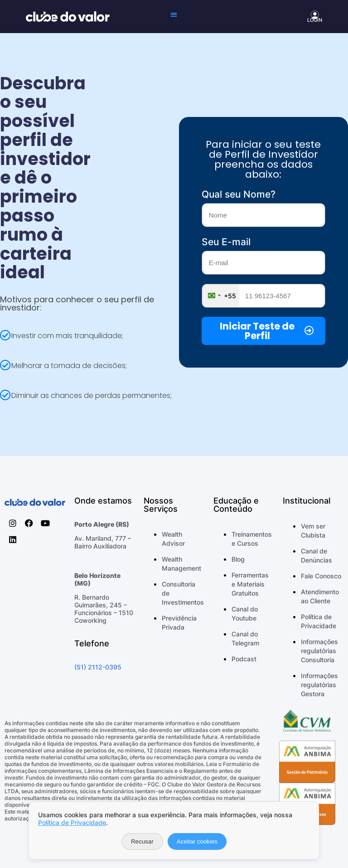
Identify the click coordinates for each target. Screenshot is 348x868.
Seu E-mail (226, 242)
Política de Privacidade (72, 822)
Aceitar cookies (197, 841)
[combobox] (221, 296)
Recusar (142, 841)
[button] (174, 14)
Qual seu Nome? (239, 194)
